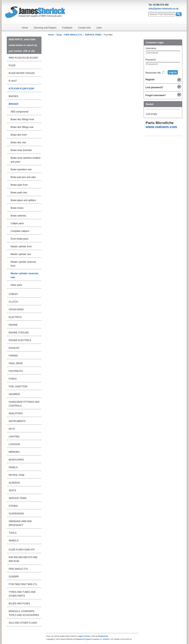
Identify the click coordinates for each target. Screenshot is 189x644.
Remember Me (153, 73)
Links (99, 28)
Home (25, 28)
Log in (173, 72)
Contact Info (84, 28)
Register (150, 80)
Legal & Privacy (84, 636)
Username (151, 48)
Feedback (67, 28)
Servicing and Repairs (45, 28)
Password (151, 60)
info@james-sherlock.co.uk (164, 9)
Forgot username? (156, 95)
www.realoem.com (161, 127)
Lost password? (154, 87)
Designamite (103, 636)
